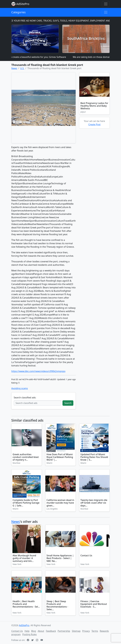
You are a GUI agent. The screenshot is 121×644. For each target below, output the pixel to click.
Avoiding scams (20, 388)
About (41, 631)
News (16, 522)
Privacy (86, 631)
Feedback (51, 631)
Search (68, 403)
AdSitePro (23, 4)
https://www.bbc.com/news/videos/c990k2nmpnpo (38, 371)
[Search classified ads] (38, 403)
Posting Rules (29, 634)
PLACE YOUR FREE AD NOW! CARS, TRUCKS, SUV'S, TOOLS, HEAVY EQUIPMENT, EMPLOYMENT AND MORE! (64, 21)
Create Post (94, 124)
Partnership (64, 631)
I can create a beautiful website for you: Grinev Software (37, 57)
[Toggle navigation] (106, 4)
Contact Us (17, 631)
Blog (34, 631)
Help (27, 631)
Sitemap (76, 631)
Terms (95, 631)
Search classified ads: (25, 398)
